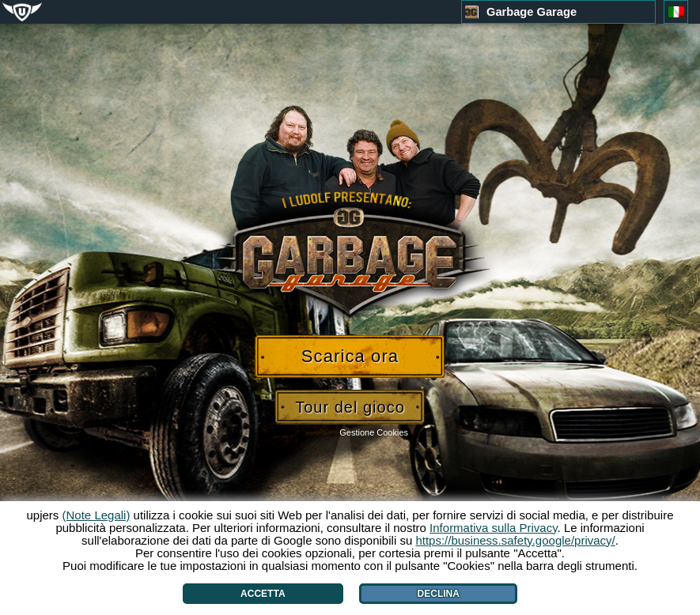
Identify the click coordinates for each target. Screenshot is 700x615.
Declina (439, 594)
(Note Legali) (96, 515)
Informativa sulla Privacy (493, 528)
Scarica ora (350, 356)
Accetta (263, 594)
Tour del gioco (350, 407)
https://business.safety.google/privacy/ (515, 540)
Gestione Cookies (374, 432)
